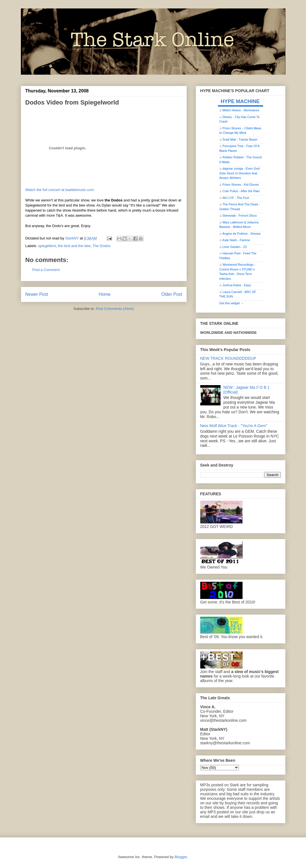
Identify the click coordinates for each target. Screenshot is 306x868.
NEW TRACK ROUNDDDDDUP (228, 358)
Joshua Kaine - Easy (237, 285)
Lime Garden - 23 (235, 247)
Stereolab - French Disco (240, 216)
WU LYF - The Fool (236, 198)
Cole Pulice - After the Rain (241, 191)
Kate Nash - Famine (236, 240)
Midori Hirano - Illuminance (241, 110)
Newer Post (37, 294)
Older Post (172, 294)
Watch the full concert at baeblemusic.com (60, 190)
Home (105, 294)
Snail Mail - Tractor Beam (240, 139)
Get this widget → (232, 303)
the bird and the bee (74, 246)
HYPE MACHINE (240, 101)
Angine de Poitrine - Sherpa (241, 234)
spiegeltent (47, 246)
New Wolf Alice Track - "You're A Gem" (234, 426)
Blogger (181, 857)
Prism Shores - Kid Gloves (241, 185)
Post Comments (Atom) (115, 309)
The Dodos (102, 246)
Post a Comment (46, 270)
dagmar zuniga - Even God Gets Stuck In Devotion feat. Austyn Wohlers (240, 173)
